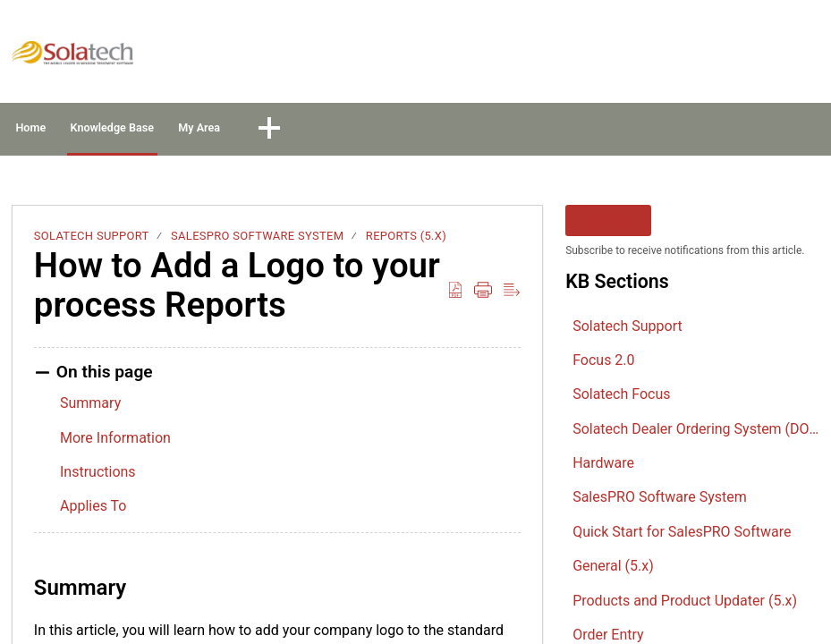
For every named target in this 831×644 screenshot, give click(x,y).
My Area (339, 130)
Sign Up (752, 57)
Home (62, 130)
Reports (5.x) (406, 241)
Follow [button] (609, 226)
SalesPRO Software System (257, 241)
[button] (808, 57)
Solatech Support (92, 241)
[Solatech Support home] (72, 53)
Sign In (676, 57)
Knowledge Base (197, 130)
